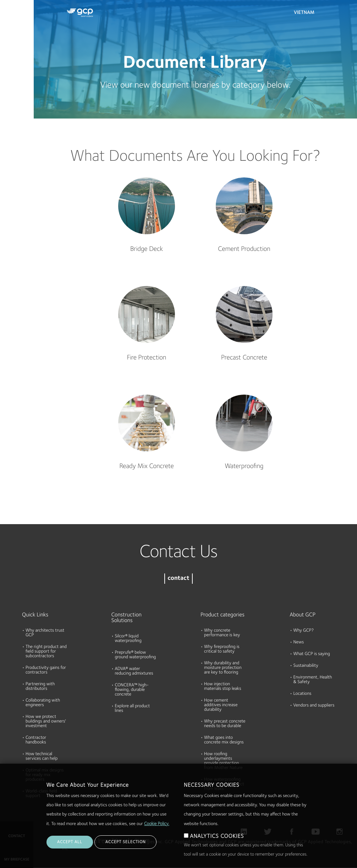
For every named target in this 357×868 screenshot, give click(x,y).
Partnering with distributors (40, 687)
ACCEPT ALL (70, 842)
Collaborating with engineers (43, 703)
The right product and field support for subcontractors (46, 652)
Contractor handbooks (36, 740)
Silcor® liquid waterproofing (128, 639)
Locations (303, 694)
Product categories (223, 615)
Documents (15, 50)
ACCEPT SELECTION (125, 842)
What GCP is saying (312, 654)
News (299, 642)
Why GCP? (304, 631)
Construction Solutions (127, 618)
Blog (8, 132)
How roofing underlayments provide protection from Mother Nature (223, 761)
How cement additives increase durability (221, 705)
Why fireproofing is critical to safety (222, 649)
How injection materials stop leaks (223, 687)
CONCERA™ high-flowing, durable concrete (132, 690)
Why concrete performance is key (222, 633)
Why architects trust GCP (45, 633)
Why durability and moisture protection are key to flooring (223, 668)
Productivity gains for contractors (46, 670)
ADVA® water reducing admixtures (134, 671)
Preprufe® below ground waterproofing (136, 655)
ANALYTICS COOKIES (217, 836)
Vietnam (304, 13)
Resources (14, 78)
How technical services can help (42, 757)
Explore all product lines (133, 709)
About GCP (303, 615)
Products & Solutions (15, 20)
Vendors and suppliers (314, 706)
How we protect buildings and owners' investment (46, 722)
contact (178, 579)
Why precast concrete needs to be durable (225, 724)
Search (332, 14)
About (10, 105)
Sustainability (306, 666)
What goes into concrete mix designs (224, 740)
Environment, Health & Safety (313, 680)
